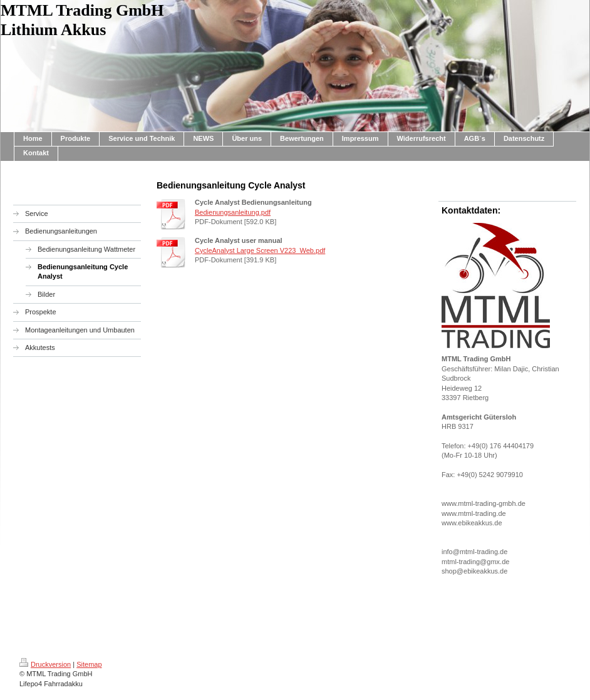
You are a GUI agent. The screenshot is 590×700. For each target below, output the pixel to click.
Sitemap (89, 664)
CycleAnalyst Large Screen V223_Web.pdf (260, 250)
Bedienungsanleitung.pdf (233, 212)
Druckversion (45, 664)
